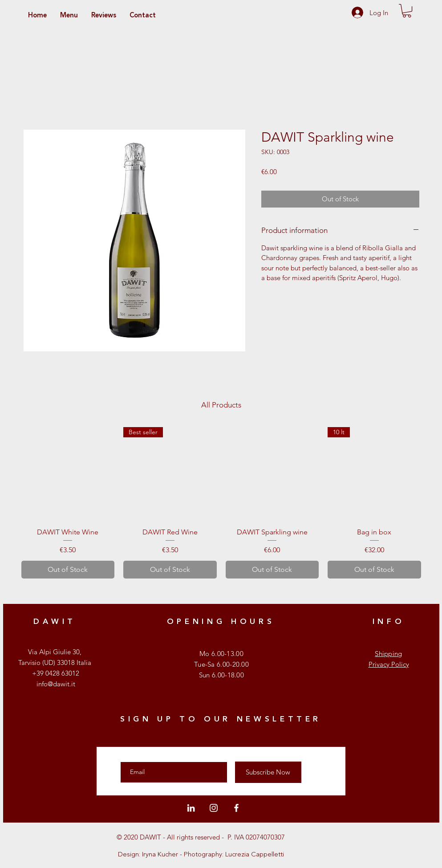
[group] (221, 503)
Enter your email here (154, 754)
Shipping (388, 654)
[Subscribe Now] (268, 772)
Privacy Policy (389, 664)
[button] (407, 11)
